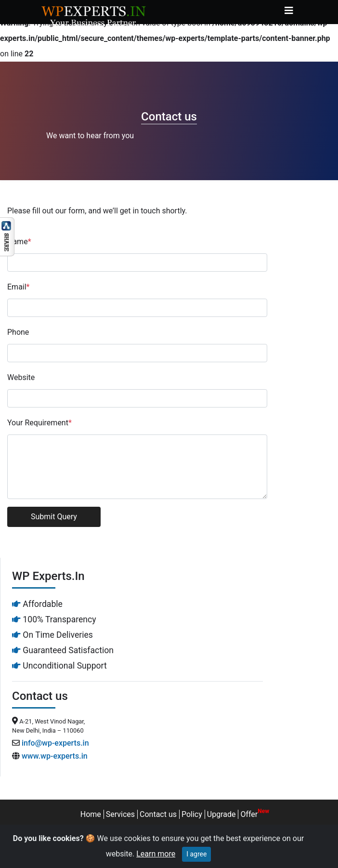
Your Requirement (39, 423)
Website (21, 377)
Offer (249, 814)
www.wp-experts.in (55, 756)
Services (120, 814)
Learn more (156, 854)
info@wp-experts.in (55, 743)
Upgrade (221, 814)
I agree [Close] (196, 854)
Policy (192, 814)
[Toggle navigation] (289, 11)
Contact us (158, 814)
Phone (18, 332)
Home (91, 814)
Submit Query (54, 517)
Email (19, 287)
